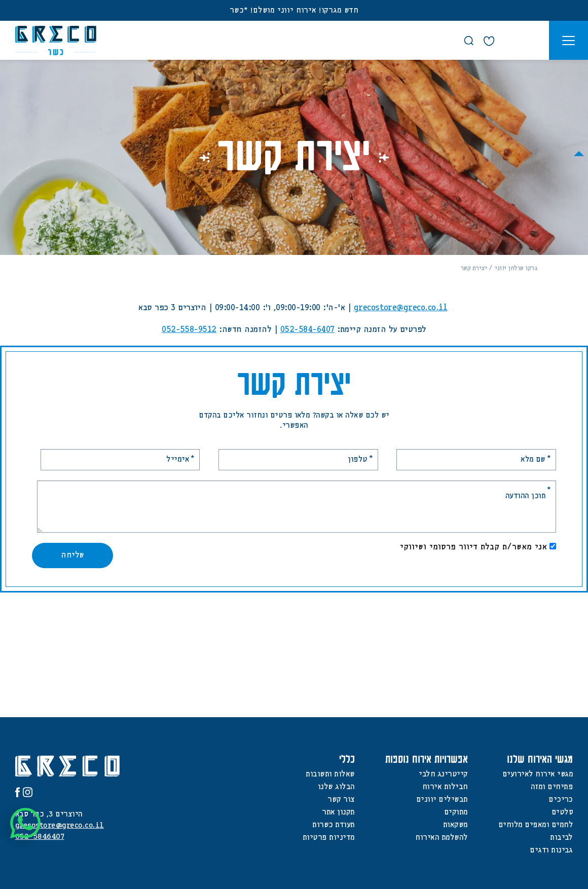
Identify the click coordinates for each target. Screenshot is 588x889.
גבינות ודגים (551, 850)
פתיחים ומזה (552, 787)
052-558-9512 (189, 330)
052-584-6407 (307, 330)
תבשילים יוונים (442, 800)
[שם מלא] (476, 460)
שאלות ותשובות (330, 774)
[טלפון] (298, 460)
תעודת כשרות (333, 825)
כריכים (561, 800)
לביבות (561, 838)
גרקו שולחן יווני (516, 268)
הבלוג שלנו (336, 787)
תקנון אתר (338, 812)
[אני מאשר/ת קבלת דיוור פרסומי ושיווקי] (553, 546)
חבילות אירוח (445, 787)
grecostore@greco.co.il (401, 308)
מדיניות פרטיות (329, 838)
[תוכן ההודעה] (297, 507)
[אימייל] (120, 460)
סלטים (562, 812)
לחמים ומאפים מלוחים (536, 825)
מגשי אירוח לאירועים (538, 774)
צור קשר (341, 800)
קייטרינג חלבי (443, 774)
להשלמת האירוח (441, 838)
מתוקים (456, 812)
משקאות (455, 825)
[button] (568, 40)
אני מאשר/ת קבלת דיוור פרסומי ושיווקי (473, 547)
